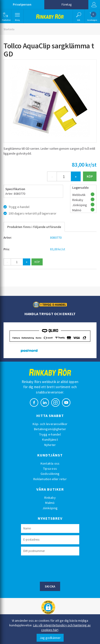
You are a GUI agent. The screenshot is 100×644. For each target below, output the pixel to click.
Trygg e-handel (50, 434)
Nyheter (50, 445)
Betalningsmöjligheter (50, 429)
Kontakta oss (50, 463)
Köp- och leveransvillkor (50, 424)
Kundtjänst (50, 439)
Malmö (50, 503)
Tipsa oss (50, 469)
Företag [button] (67, 5)
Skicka (50, 586)
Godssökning (50, 474)
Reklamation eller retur (50, 479)
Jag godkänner (50, 638)
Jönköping (50, 508)
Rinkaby (50, 498)
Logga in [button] (94, 5)
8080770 (56, 238)
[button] (5, 16)
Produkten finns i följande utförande (34, 227)
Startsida (9, 29)
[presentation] (56, 568)
